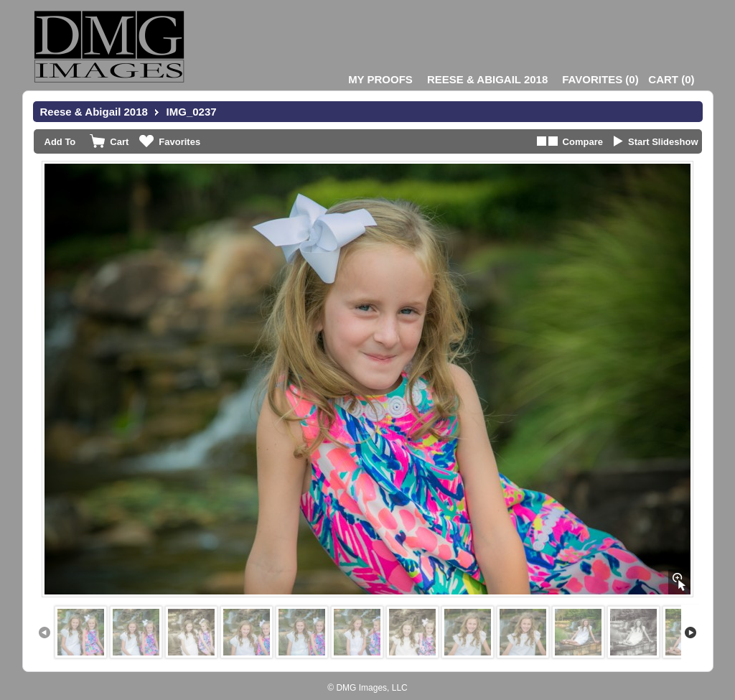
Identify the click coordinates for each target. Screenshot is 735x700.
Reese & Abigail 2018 (487, 79)
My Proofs (380, 79)
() (600, 79)
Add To (60, 142)
